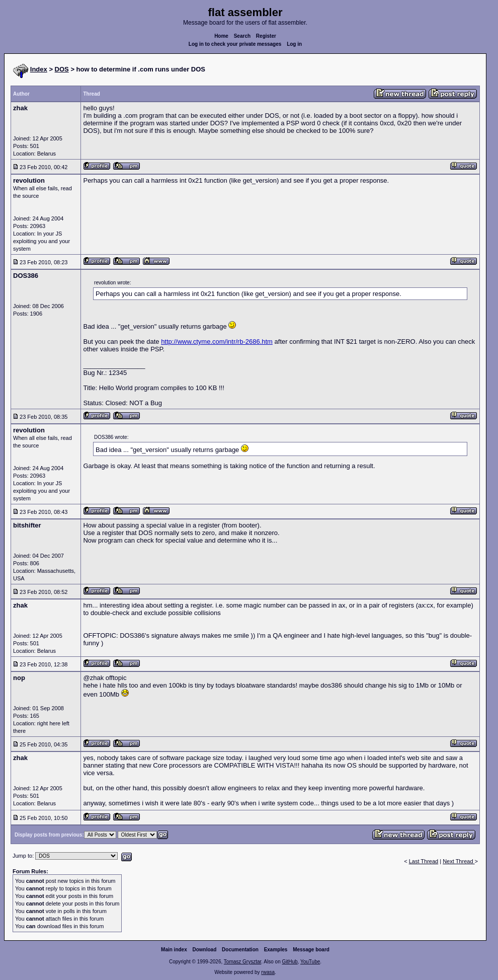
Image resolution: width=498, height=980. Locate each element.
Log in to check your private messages (235, 44)
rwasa (268, 972)
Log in (294, 44)
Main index (174, 950)
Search (242, 36)
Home (221, 36)
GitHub (289, 962)
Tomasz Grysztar (242, 962)
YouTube (310, 962)
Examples (276, 950)
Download (205, 950)
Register (266, 36)
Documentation (240, 950)
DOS (62, 69)
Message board (311, 950)
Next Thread (459, 861)
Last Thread (424, 861)
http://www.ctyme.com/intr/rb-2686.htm (217, 342)
